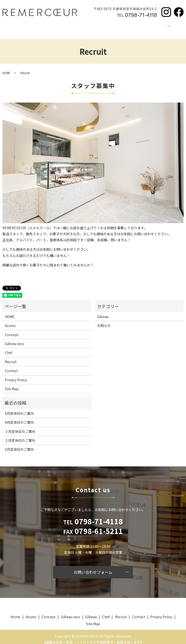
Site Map (12, 384)
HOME (6, 68)
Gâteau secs (64, 28)
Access (137, 28)
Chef (102, 28)
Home (22, 28)
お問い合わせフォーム (93, 568)
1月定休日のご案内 (19, 445)
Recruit (119, 28)
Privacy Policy (16, 375)
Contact (156, 28)
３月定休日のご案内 (20, 427)
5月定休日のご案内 (19, 409)
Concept (40, 28)
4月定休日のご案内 (19, 418)
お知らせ (104, 321)
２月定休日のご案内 (20, 436)
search (171, 29)
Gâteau (86, 28)
